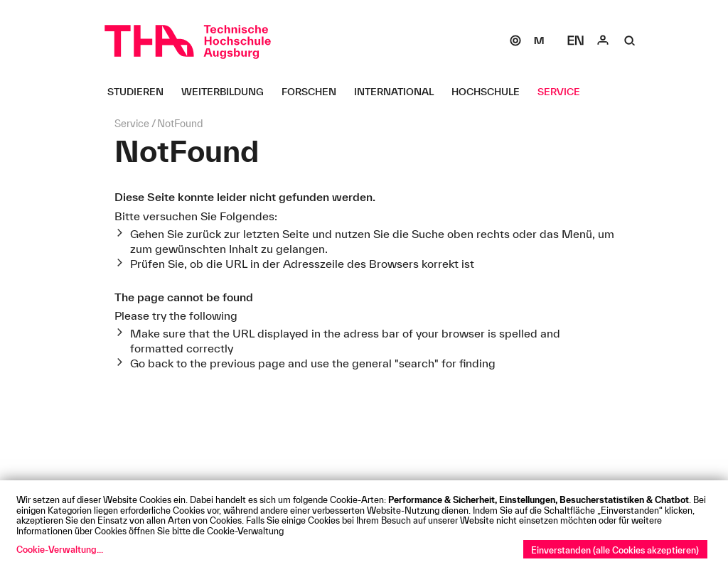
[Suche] (630, 40)
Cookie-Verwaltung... (60, 549)
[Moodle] (539, 40)
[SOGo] (515, 40)
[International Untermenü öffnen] (399, 92)
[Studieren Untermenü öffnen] (141, 92)
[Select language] (576, 40)
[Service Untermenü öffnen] (564, 92)
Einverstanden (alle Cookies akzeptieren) (615, 550)
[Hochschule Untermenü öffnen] (491, 92)
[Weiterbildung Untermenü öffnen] (228, 92)
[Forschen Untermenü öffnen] (314, 92)
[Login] (603, 40)
